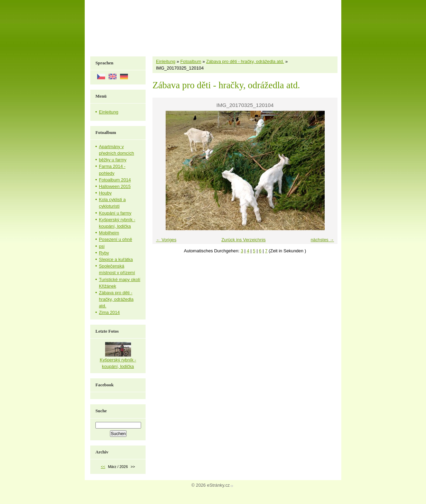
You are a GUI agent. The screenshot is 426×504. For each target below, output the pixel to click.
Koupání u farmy (115, 213)
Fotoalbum (191, 61)
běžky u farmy (113, 160)
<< (103, 467)
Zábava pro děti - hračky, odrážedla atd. (245, 61)
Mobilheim (109, 233)
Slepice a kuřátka (116, 259)
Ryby (104, 253)
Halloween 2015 (115, 186)
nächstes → (322, 240)
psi (102, 246)
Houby (105, 193)
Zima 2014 (109, 312)
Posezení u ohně (115, 239)
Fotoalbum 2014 (115, 180)
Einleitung (166, 61)
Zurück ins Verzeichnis (243, 240)
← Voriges (166, 240)
